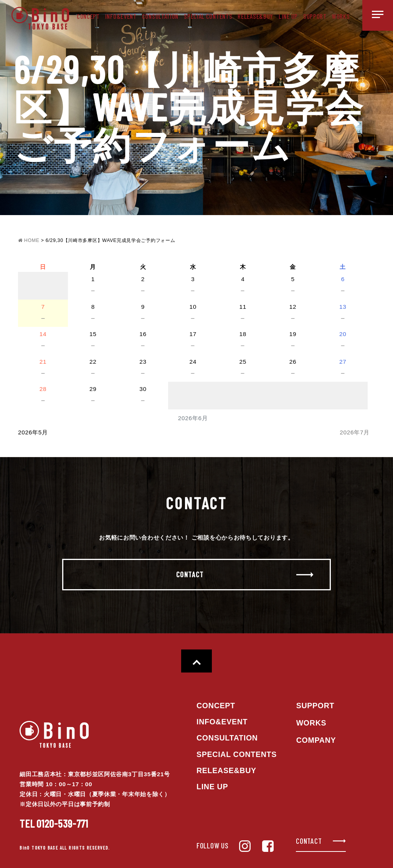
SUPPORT (315, 16)
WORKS (341, 16)
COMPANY (316, 740)
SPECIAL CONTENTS (208, 16)
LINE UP (288, 16)
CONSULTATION (160, 16)
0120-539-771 (54, 823)
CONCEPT (88, 16)
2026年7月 (355, 432)
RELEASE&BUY (255, 16)
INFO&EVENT (121, 16)
